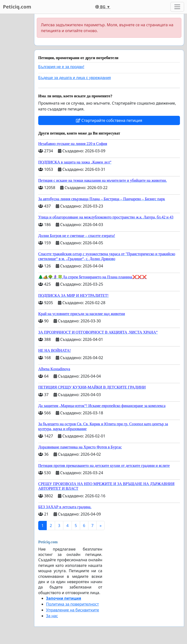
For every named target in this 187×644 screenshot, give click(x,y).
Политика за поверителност (72, 604)
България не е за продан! (61, 67)
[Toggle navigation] (177, 7)
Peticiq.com (17, 7)
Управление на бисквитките (73, 610)
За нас (52, 616)
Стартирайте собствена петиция (109, 120)
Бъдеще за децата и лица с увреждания (75, 78)
